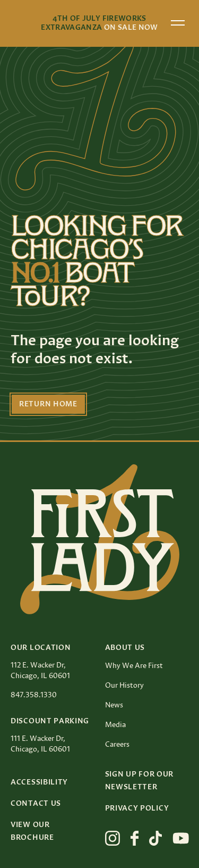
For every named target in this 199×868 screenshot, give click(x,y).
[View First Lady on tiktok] (155, 838)
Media (115, 725)
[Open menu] (178, 23)
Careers (117, 745)
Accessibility (39, 782)
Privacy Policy (137, 808)
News (114, 705)
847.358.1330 (34, 695)
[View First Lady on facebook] (135, 838)
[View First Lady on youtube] (181, 838)
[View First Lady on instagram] (113, 838)
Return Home (48, 404)
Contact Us (36, 804)
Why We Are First (134, 666)
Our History (124, 686)
